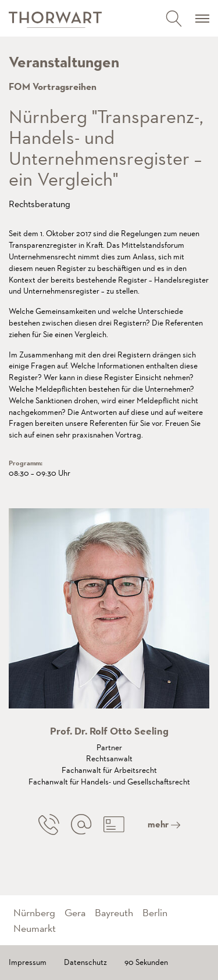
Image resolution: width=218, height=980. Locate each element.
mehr (164, 824)
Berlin (155, 912)
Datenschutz (85, 962)
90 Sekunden (146, 962)
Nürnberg (34, 912)
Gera (75, 912)
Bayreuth (114, 912)
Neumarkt (35, 928)
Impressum (28, 962)
